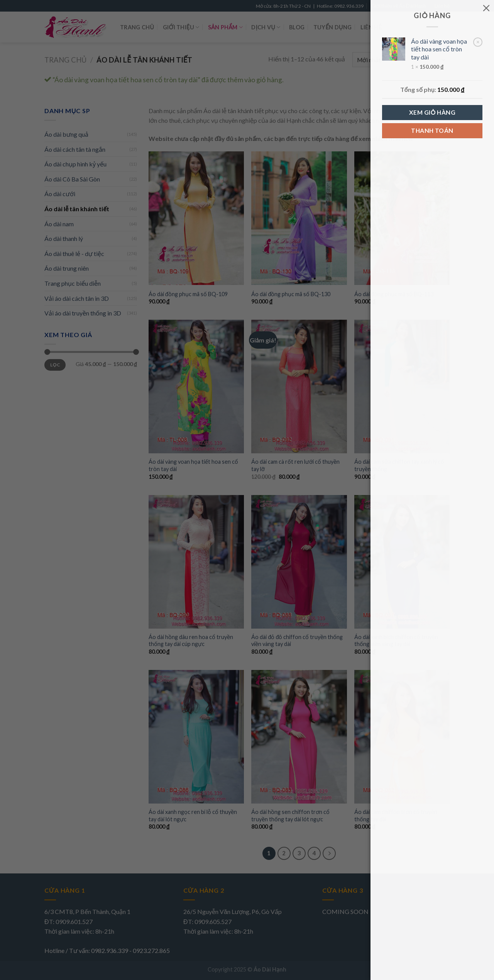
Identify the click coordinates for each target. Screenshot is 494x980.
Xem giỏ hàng (432, 112)
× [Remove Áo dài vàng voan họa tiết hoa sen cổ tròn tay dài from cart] (478, 42)
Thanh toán (432, 131)
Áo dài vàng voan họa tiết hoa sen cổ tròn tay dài (439, 49)
